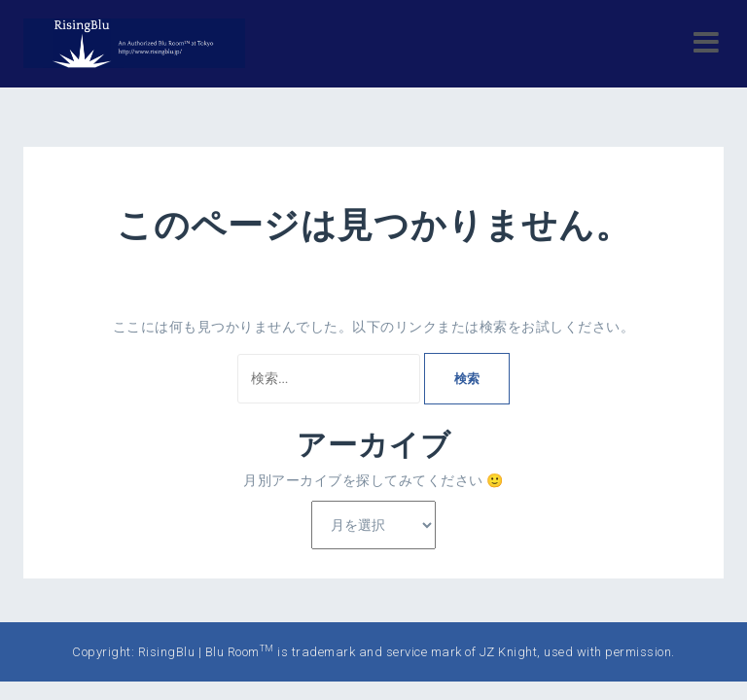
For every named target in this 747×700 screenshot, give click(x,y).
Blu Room (240, 652)
